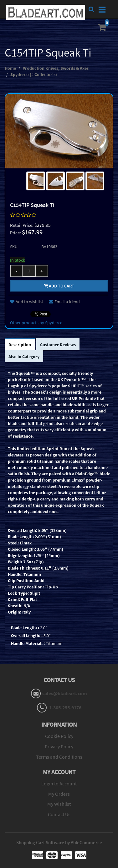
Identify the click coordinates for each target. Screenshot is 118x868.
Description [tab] (20, 345)
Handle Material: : (28, 643)
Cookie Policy (59, 736)
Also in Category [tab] (24, 357)
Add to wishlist (27, 302)
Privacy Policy (59, 746)
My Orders (59, 794)
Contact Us (59, 814)
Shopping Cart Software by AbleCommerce (59, 842)
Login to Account (59, 783)
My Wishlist (59, 804)
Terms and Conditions (59, 757)
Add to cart (59, 286)
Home (10, 68)
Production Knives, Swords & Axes (56, 68)
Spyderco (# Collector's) (34, 74)
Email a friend (64, 302)
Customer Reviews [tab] (58, 345)
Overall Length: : (27, 636)
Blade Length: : (25, 628)
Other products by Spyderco (36, 323)
